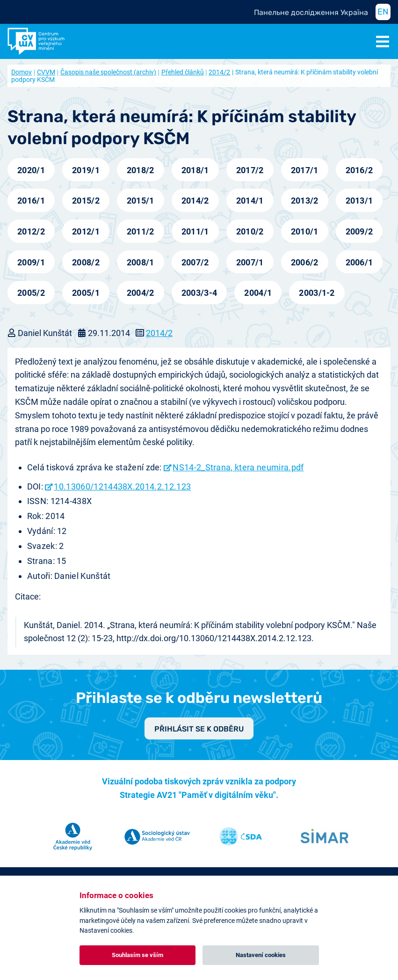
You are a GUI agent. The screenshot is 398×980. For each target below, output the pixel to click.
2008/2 (86, 262)
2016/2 (359, 170)
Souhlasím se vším (137, 955)
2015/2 (86, 201)
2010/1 (305, 231)
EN (383, 12)
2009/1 (31, 262)
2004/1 (258, 293)
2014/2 (219, 72)
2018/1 (195, 170)
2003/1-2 (317, 293)
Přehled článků (183, 72)
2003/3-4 (199, 293)
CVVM (46, 72)
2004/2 (141, 293)
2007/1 (250, 262)
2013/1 (359, 201)
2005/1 (86, 293)
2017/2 (250, 170)
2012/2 (31, 231)
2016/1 (31, 201)
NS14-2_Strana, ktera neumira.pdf (238, 467)
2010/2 (250, 231)
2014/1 (250, 201)
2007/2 (195, 262)
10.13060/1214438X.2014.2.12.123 (122, 486)
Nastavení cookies (261, 955)
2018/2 (141, 170)
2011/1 (195, 231)
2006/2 (305, 262)
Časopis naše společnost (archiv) (108, 72)
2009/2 (359, 231)
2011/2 (141, 231)
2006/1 (359, 262)
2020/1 (31, 170)
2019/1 (86, 170)
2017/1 (305, 170)
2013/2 (305, 201)
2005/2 (31, 293)
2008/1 (141, 262)
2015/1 (141, 201)
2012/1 (86, 231)
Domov (22, 72)
